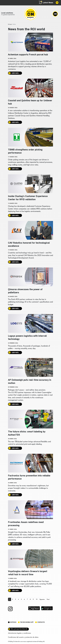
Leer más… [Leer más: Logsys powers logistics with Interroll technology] (16, 353)
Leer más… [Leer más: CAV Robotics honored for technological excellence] (16, 262)
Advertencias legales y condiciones (19, 634)
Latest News (48, 3)
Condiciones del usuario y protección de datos (23, 638)
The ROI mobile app (27, 623)
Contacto (41, 623)
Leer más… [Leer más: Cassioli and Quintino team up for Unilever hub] (16, 122)
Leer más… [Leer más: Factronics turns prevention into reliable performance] (16, 495)
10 (37, 600)
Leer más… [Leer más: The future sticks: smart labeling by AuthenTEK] (16, 449)
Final (48, 600)
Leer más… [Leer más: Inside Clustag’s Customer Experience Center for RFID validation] (16, 216)
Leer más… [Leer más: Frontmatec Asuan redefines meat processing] (16, 545)
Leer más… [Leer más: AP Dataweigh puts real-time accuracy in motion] (16, 405)
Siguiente (42, 600)
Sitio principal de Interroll (19, 630)
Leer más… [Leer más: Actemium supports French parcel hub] (16, 73)
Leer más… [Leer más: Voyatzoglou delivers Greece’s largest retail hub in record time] (16, 591)
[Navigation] (55, 14)
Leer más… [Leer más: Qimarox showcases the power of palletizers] (16, 309)
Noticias (13, 623)
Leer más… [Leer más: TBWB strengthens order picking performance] (16, 169)
